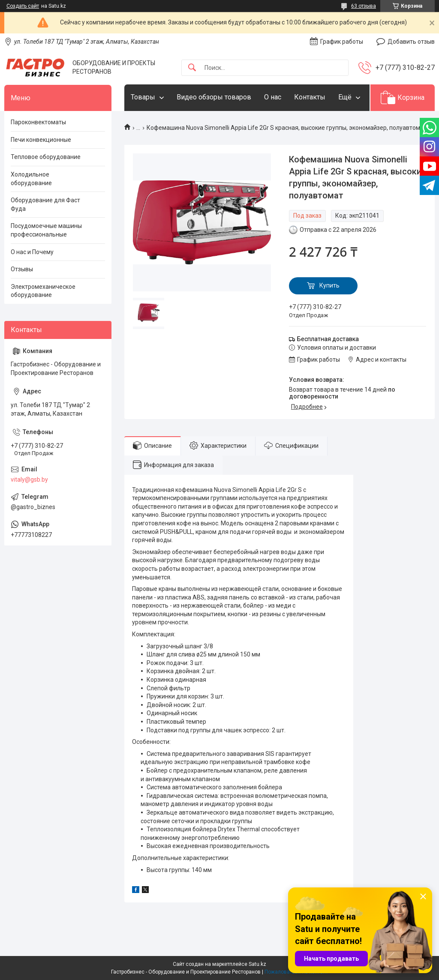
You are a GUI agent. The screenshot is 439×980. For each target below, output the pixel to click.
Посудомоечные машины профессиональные (46, 230)
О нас (273, 97)
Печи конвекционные (41, 140)
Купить (329, 285)
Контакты (310, 97)
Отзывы (22, 269)
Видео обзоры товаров (214, 97)
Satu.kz (257, 964)
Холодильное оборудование (31, 179)
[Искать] (192, 68)
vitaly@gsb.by (29, 480)
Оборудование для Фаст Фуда (45, 204)
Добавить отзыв (411, 42)
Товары (143, 97)
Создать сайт (23, 6)
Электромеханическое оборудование (43, 291)
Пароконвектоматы (38, 122)
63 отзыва (364, 6)
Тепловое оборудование (46, 157)
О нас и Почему (32, 252)
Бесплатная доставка (328, 339)
